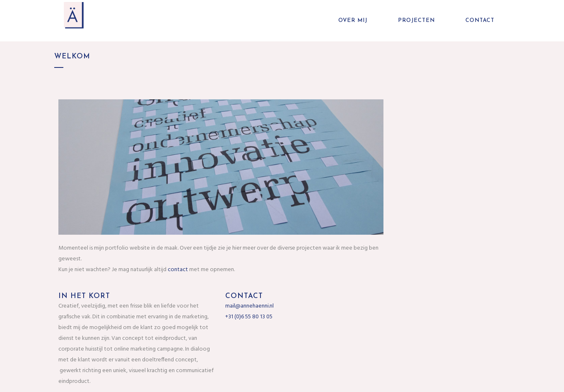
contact (178, 270)
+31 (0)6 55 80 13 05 (249, 317)
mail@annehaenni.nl (249, 306)
